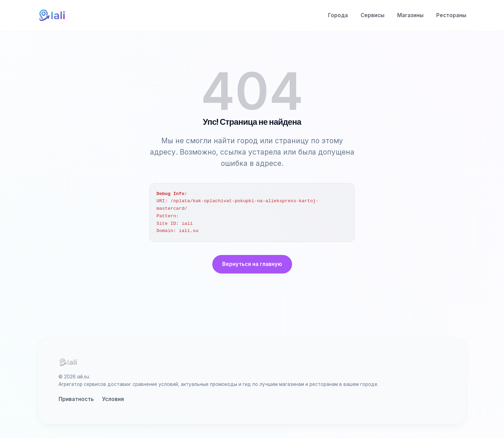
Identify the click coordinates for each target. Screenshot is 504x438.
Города (338, 15)
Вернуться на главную (252, 264)
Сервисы (373, 15)
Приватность (76, 399)
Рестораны (451, 15)
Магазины (410, 15)
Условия (113, 399)
